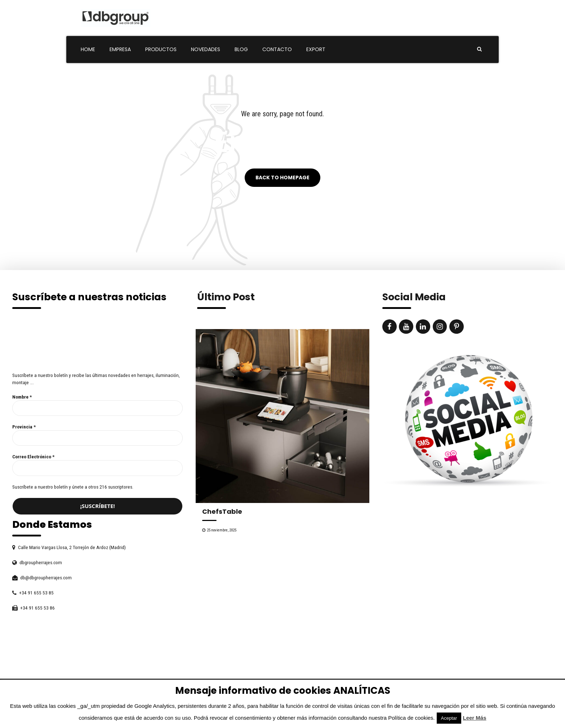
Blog (241, 49)
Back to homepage (282, 178)
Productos (161, 49)
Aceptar (449, 718)
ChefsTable (222, 511)
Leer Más (475, 718)
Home (88, 49)
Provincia (24, 427)
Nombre (22, 397)
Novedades (206, 49)
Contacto (277, 49)
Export (316, 49)
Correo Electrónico (33, 457)
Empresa (120, 49)
